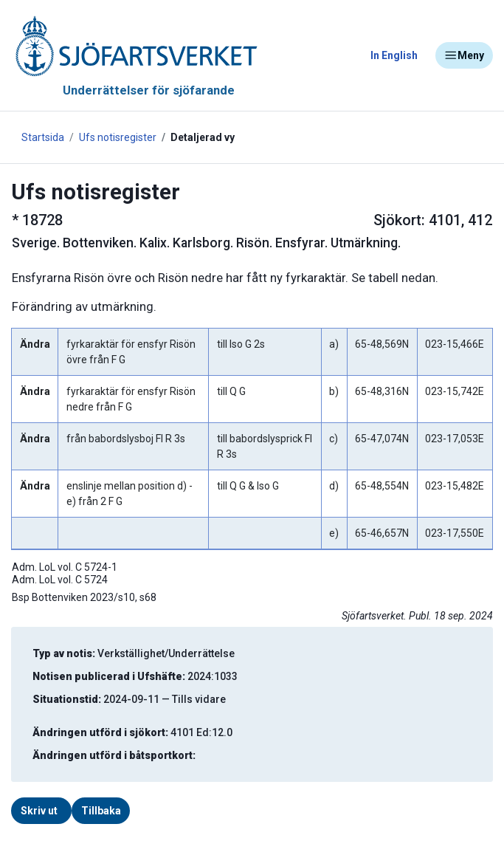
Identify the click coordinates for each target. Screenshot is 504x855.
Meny (464, 55)
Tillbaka (101, 811)
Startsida (43, 137)
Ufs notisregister (118, 137)
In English (394, 55)
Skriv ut (39, 811)
